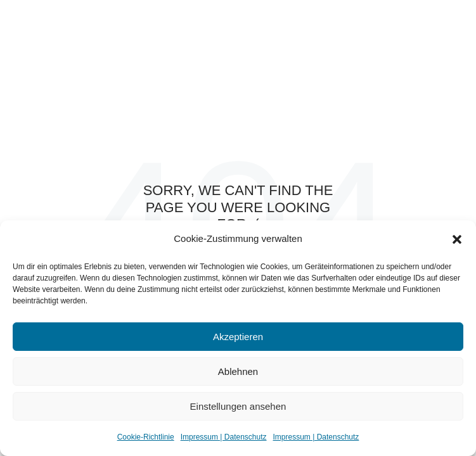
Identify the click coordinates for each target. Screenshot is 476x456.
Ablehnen (238, 371)
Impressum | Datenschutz (224, 437)
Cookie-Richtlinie (146, 437)
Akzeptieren (238, 337)
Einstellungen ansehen (238, 406)
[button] (457, 239)
